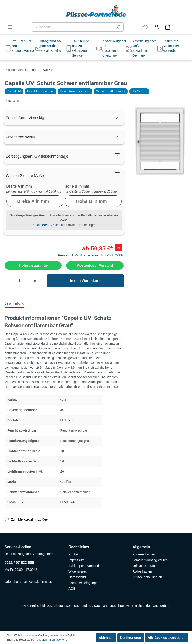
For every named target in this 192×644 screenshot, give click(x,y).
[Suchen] (118, 27)
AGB (72, 589)
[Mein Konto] (157, 27)
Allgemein (141, 547)
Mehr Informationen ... (55, 640)
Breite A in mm (19, 186)
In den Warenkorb (85, 281)
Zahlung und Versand (84, 566)
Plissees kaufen (144, 554)
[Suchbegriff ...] (73, 27)
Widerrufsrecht (79, 571)
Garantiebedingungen (84, 583)
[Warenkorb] (175, 27)
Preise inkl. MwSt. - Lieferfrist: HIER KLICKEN (91, 255)
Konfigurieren (131, 638)
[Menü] (10, 27)
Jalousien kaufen (145, 566)
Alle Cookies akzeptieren (167, 638)
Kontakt (74, 554)
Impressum (76, 560)
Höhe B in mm (77, 186)
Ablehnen (106, 638)
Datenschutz (77, 577)
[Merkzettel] (146, 27)
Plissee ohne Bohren (147, 577)
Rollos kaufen (142, 571)
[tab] (14, 303)
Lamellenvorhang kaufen (150, 560)
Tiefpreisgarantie (33, 265)
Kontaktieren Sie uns (45, 225)
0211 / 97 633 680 (19, 563)
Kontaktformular (40, 582)
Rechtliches (79, 547)
